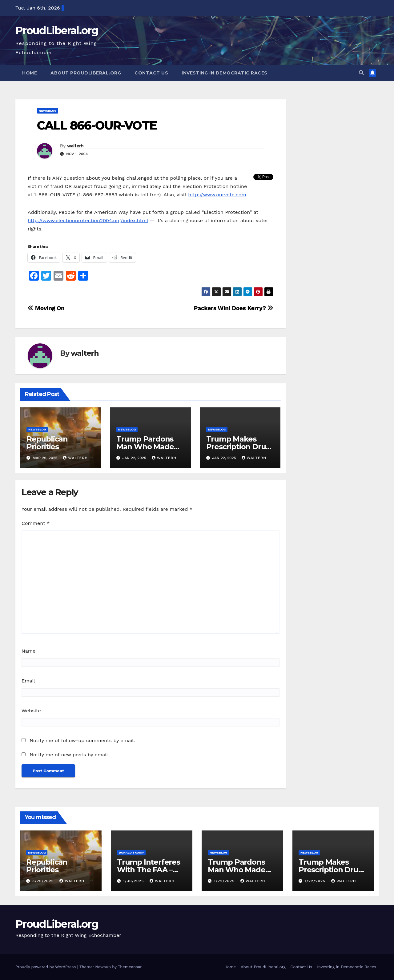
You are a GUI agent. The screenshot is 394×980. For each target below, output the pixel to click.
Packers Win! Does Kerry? (234, 308)
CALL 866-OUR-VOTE (97, 125)
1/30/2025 (134, 881)
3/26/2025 (44, 881)
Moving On (46, 308)
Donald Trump (131, 852)
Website (31, 711)
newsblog (48, 111)
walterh (75, 146)
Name (28, 651)
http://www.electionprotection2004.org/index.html (88, 220)
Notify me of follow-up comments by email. (82, 740)
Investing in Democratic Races (225, 73)
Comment (36, 523)
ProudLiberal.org (57, 30)
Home (30, 73)
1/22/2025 (225, 881)
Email (28, 681)
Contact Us (151, 73)
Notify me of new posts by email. (69, 755)
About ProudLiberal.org (86, 73)
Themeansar (130, 967)
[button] (361, 73)
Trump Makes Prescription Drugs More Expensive (240, 447)
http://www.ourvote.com (217, 195)
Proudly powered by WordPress (46, 967)
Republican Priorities (47, 443)
